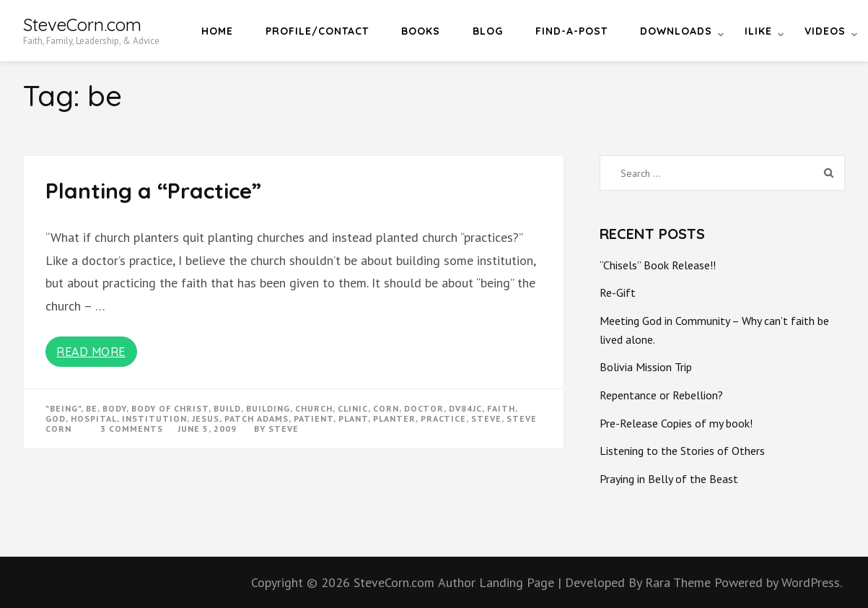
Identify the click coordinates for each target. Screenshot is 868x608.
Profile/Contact (317, 31)
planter (394, 418)
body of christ (170, 408)
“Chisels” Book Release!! (658, 265)
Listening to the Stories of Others (682, 451)
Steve (284, 429)
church (314, 408)
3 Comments (132, 429)
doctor (424, 408)
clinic (353, 408)
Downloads (676, 31)
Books (421, 31)
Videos (825, 31)
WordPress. (812, 582)
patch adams (257, 418)
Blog (488, 31)
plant (353, 418)
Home (217, 31)
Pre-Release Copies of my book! (676, 423)
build (227, 408)
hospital (94, 418)
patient (314, 418)
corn (386, 408)
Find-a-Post (571, 31)
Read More (91, 352)
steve (486, 418)
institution (154, 418)
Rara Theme (680, 582)
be (92, 408)
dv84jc (465, 408)
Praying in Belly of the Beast (669, 479)
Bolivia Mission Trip (646, 367)
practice (443, 418)
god (56, 418)
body (114, 408)
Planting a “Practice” (153, 191)
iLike (758, 31)
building (268, 408)
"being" (63, 408)
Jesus (206, 418)
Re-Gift (618, 292)
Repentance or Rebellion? (661, 395)
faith (501, 408)
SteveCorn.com (82, 25)
